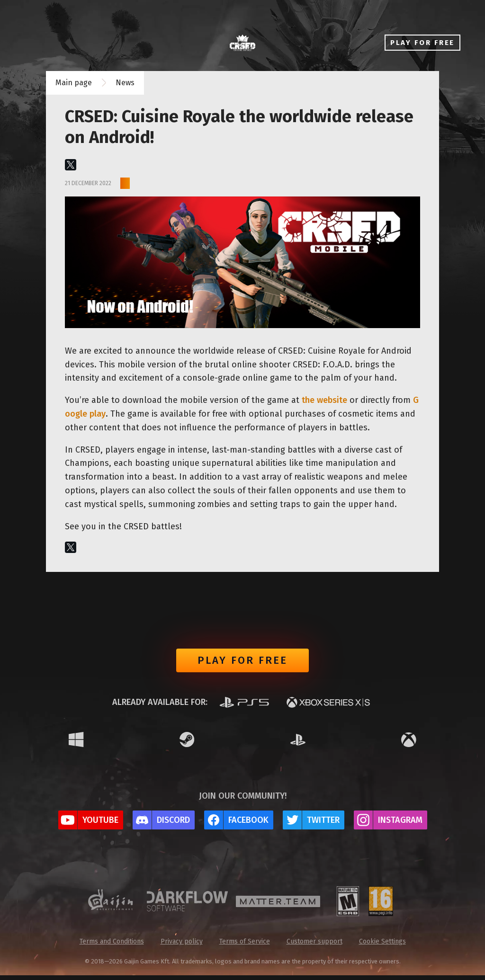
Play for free (242, 663)
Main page (74, 83)
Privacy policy (182, 946)
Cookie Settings (382, 946)
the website (324, 400)
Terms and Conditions (112, 946)
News (125, 83)
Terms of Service (245, 946)
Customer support (314, 946)
